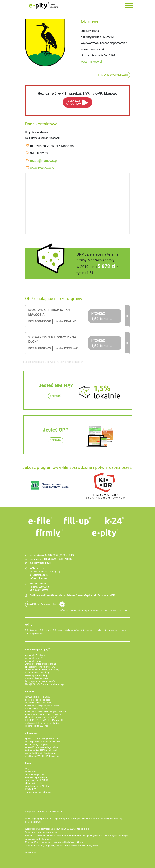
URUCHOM (74, 102)
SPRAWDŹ (56, 396)
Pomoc (29, 763)
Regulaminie (75, 836)
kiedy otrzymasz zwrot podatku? (41, 717)
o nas (48, 630)
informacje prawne (118, 630)
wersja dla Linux (33, 661)
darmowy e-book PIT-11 (37, 780)
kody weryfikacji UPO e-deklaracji (41, 750)
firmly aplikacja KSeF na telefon (41, 681)
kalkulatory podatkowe (36, 777)
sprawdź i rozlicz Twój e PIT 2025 (41, 739)
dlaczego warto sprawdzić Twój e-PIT (43, 742)
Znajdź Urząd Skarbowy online (42, 604)
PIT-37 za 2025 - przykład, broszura (42, 706)
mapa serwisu (37, 633)
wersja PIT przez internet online (41, 664)
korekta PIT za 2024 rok (37, 726)
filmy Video (31, 772)
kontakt (34, 630)
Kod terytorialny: (91, 37)
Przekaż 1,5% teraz (100, 316)
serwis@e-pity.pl (43, 563)
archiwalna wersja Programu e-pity (42, 670)
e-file (29, 624)
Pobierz (37, 649)
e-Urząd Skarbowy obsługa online (41, 747)
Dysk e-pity (30, 789)
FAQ (27, 769)
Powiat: (86, 49)
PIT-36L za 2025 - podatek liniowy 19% (44, 714)
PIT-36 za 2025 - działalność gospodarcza (46, 712)
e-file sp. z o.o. (82, 829)
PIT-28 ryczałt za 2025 (36, 709)
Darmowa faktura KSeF (36, 679)
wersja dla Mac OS (34, 658)
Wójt (28, 138)
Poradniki (30, 692)
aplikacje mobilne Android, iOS (40, 667)
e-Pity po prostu (44, 6)
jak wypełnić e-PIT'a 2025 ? (38, 697)
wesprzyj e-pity (94, 630)
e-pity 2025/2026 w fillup (37, 673)
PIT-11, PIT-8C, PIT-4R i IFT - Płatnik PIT (44, 720)
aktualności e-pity (34, 783)
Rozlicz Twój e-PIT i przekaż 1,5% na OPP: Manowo (77, 93)
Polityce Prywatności (93, 836)
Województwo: (90, 43)
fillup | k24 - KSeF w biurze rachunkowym (45, 684)
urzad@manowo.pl (44, 161)
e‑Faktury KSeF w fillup (36, 676)
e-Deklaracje (31, 733)
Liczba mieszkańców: (94, 55)
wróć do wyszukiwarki (116, 75)
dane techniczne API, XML (38, 786)
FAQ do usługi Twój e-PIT (37, 745)
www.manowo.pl (91, 62)
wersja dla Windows (35, 655)
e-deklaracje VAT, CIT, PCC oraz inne (43, 756)
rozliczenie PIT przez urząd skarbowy (43, 723)
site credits (31, 853)
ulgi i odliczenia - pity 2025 (38, 703)
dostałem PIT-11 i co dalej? (38, 700)
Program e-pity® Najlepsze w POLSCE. (44, 812)
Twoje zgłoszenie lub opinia (39, 792)
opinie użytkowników (69, 630)
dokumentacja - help (35, 775)
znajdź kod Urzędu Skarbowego (41, 753)
